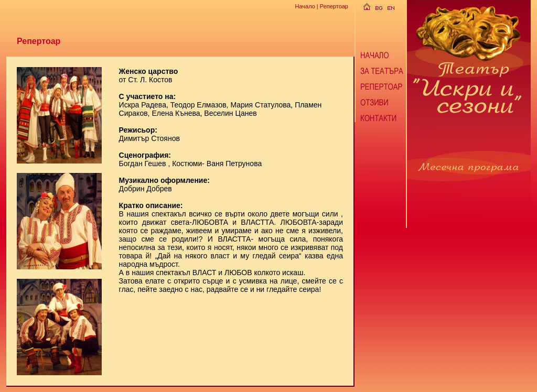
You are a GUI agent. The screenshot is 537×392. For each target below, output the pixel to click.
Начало (305, 6)
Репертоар (334, 6)
